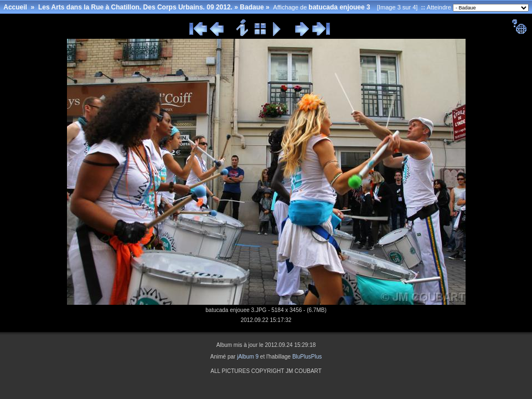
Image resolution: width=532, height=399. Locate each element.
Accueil (15, 7)
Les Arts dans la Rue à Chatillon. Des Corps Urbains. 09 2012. (135, 7)
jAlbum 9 (248, 357)
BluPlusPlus (307, 357)
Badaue (252, 7)
